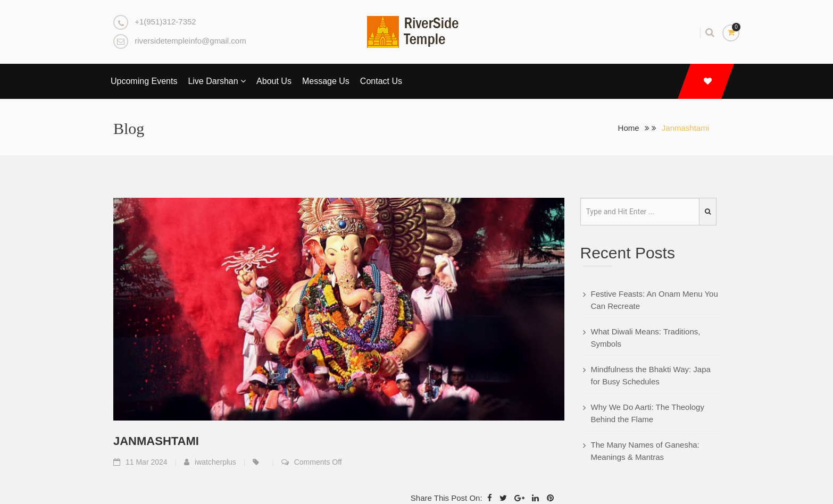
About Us (274, 81)
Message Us (326, 81)
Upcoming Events (144, 81)
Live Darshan (217, 81)
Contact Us (381, 81)
